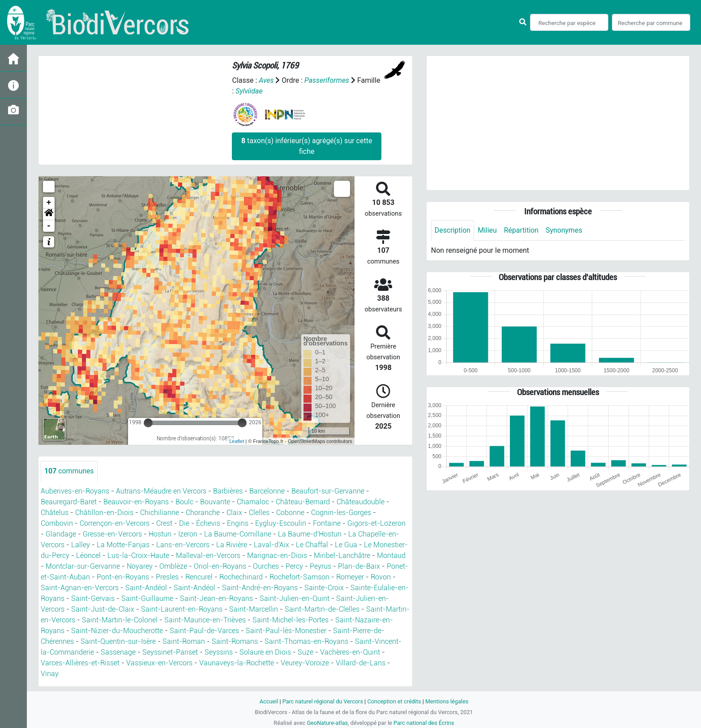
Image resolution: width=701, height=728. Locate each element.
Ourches (266, 566)
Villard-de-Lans (361, 663)
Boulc (184, 502)
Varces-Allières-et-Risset (80, 663)
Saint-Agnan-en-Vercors (80, 588)
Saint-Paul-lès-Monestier (286, 631)
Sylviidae (249, 91)
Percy (294, 566)
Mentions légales (447, 701)
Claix (234, 513)
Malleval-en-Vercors (208, 556)
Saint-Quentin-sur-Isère (118, 641)
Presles (167, 577)
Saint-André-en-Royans (260, 588)
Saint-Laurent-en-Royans (182, 609)
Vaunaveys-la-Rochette (237, 663)
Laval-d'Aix (271, 545)
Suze (306, 652)
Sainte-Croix (324, 588)
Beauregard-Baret (69, 502)
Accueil (268, 701)
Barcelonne (267, 491)
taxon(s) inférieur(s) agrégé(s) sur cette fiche (307, 146)
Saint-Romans (235, 641)
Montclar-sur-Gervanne (83, 566)
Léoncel (88, 556)
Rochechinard (241, 577)
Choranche (203, 513)
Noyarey (140, 566)
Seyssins (219, 652)
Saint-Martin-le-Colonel (120, 620)
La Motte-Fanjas (123, 545)
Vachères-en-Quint (350, 652)
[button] (49, 214)
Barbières (228, 491)
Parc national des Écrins (424, 723)
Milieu (488, 230)
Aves (266, 80)
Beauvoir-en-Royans (136, 502)
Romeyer (350, 577)
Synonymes (565, 230)
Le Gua (346, 545)
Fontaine (327, 523)
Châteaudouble (361, 502)
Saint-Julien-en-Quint (295, 598)
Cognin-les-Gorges (341, 513)
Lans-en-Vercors (183, 545)
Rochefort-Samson (299, 577)
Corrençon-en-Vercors (115, 523)
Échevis (208, 523)
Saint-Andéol (146, 588)
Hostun (160, 534)
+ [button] (49, 203)
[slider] (148, 423)
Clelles (259, 513)
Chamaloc (253, 502)
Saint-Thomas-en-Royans (306, 641)
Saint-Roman (184, 641)
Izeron (188, 534)
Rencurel (199, 577)
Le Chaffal (312, 545)
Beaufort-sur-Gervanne (328, 491)
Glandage (61, 534)
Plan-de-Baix (359, 566)
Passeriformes (327, 80)
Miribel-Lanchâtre (342, 556)
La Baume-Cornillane (238, 534)
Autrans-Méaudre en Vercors (161, 491)
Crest (164, 523)
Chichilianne (160, 513)
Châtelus (55, 513)
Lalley (81, 545)
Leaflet (237, 441)
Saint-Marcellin (254, 609)
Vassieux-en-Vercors (159, 663)
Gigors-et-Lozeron (376, 523)
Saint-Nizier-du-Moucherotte (117, 631)
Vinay (50, 674)
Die (184, 523)
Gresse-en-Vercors (112, 534)
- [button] (49, 226)
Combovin (57, 523)
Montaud (391, 556)
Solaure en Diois (265, 652)
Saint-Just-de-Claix (103, 609)
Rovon (381, 577)
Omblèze (173, 566)
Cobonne (290, 513)
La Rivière (232, 545)
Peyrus (321, 566)
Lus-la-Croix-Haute (138, 556)
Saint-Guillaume (147, 598)
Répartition (522, 230)
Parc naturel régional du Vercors (322, 701)
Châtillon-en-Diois (104, 513)
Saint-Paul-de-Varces (204, 631)
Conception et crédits (394, 701)
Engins (238, 523)
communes (69, 471)
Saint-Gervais (93, 598)
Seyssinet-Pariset (170, 652)
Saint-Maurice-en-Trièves (205, 620)
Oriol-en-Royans (220, 566)
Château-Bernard (303, 502)
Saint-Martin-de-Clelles (322, 609)
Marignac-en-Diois (277, 556)
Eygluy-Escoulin (281, 523)
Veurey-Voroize (305, 663)
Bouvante (215, 502)
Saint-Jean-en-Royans (216, 598)
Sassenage (118, 652)
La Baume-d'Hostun (310, 534)
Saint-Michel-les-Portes (291, 620)
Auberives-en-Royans (75, 491)
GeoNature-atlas (327, 723)
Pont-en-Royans (123, 577)
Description (453, 230)
